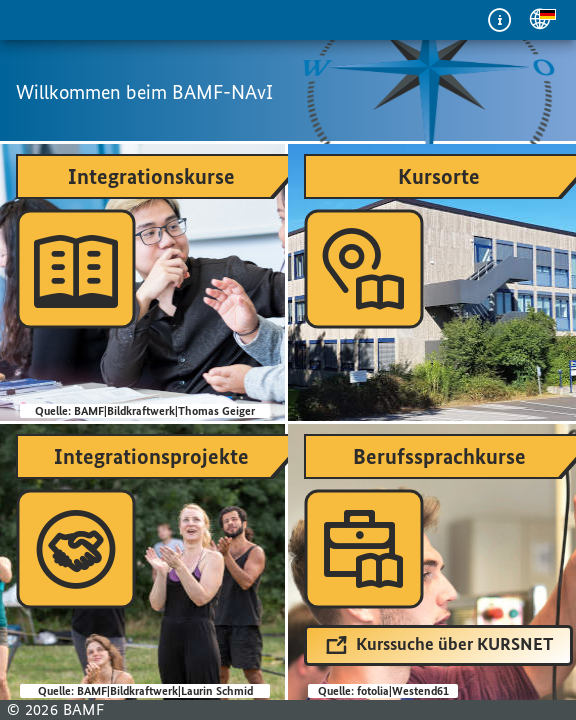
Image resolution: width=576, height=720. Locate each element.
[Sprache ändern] (540, 20)
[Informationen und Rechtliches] (500, 20)
